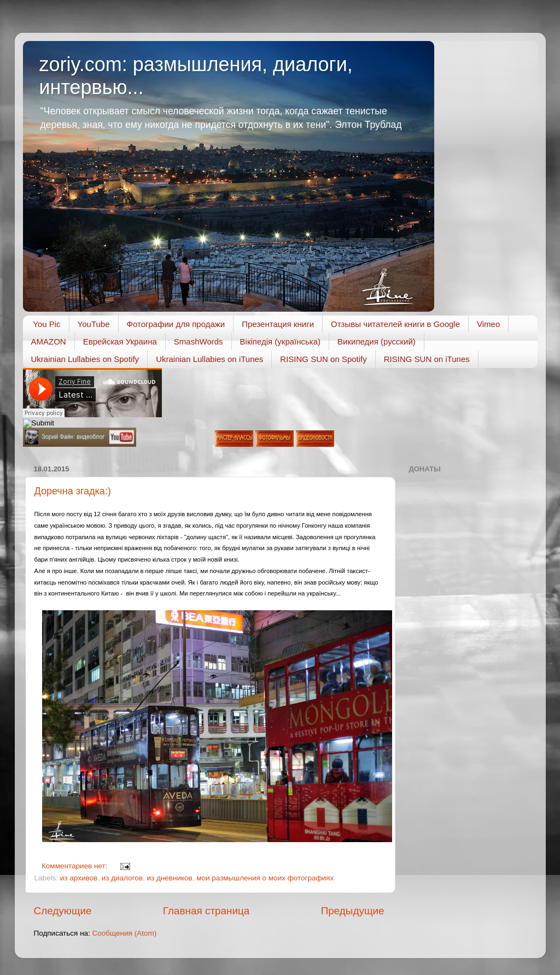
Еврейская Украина (120, 341)
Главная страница (206, 911)
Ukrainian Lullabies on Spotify (85, 359)
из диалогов (122, 878)
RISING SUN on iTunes (427, 359)
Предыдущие (353, 911)
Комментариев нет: (75, 866)
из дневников (169, 878)
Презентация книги (278, 324)
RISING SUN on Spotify (323, 359)
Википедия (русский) (377, 341)
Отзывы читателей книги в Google (395, 324)
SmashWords (199, 341)
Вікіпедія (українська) (280, 341)
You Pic (46, 324)
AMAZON (49, 341)
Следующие (63, 911)
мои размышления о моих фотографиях (265, 878)
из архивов (79, 878)
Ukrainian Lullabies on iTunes (209, 359)
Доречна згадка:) (73, 491)
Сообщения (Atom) (125, 933)
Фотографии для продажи (176, 324)
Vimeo (488, 324)
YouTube (94, 324)
